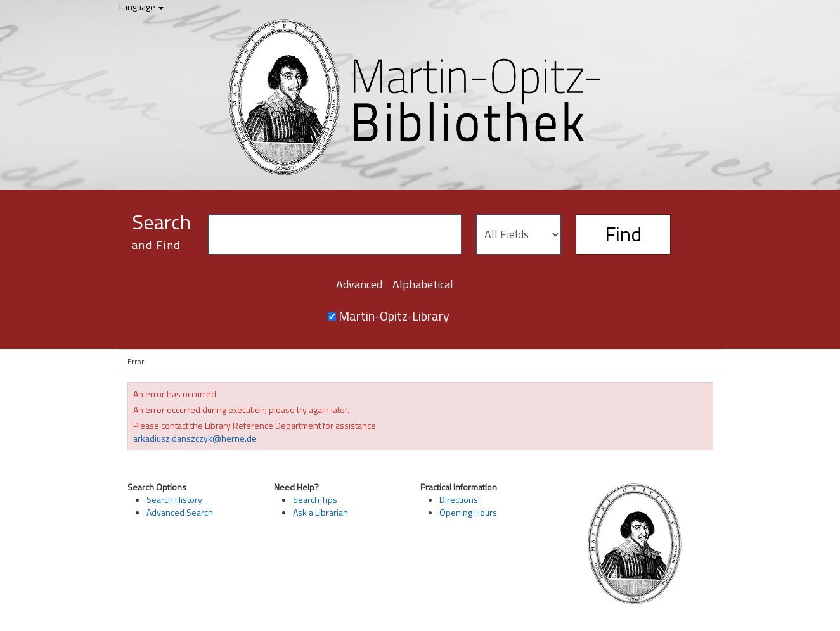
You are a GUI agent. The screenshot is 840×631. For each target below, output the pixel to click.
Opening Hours (468, 512)
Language (141, 7)
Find (623, 234)
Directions (459, 500)
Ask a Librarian (320, 512)
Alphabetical (423, 284)
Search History (174, 500)
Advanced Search (180, 512)
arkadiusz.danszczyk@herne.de (195, 438)
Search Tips (315, 500)
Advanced (359, 284)
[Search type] (519, 234)
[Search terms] (335, 234)
